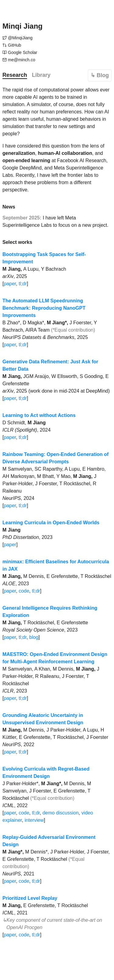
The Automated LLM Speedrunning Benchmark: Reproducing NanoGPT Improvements (44, 308)
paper (10, 284)
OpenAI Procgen (24, 927)
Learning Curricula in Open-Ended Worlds (51, 523)
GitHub (15, 45)
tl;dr (23, 284)
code (24, 591)
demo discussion (61, 813)
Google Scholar (23, 52)
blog (34, 637)
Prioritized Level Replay (30, 898)
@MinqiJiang (20, 38)
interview (34, 820)
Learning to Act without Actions (39, 415)
